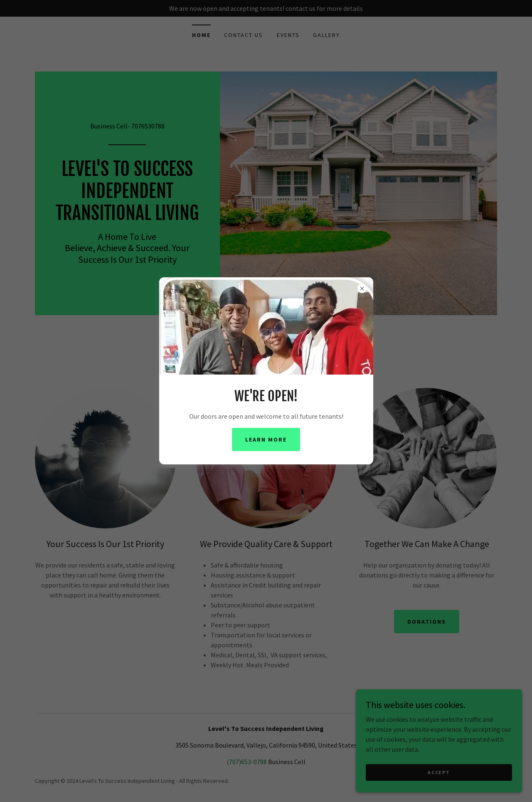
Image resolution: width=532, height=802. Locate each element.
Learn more (266, 439)
